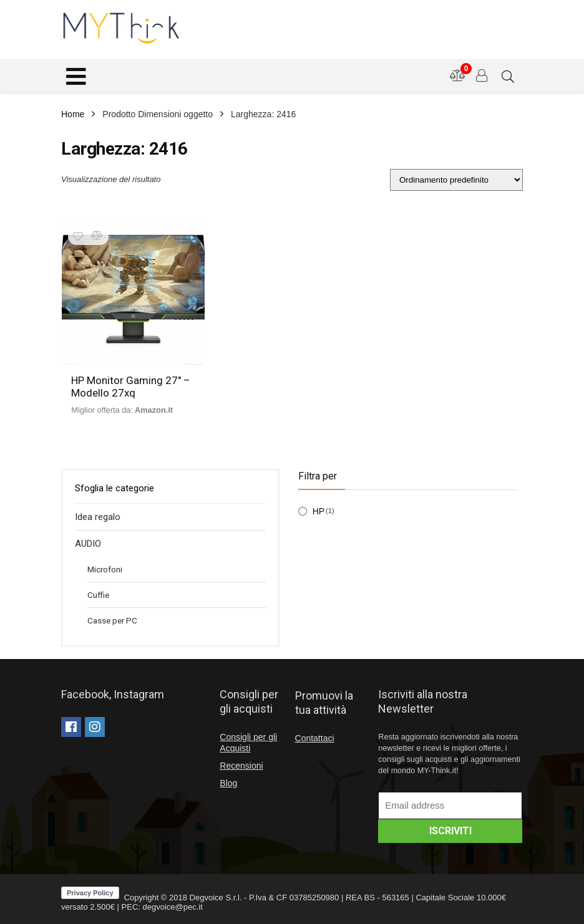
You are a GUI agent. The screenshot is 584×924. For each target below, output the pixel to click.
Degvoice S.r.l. (216, 898)
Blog (228, 783)
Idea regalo (98, 517)
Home (73, 114)
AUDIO (88, 544)
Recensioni (241, 766)
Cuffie (98, 595)
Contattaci (315, 738)
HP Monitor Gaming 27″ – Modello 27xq (131, 387)
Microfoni (105, 569)
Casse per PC (112, 620)
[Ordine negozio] (456, 180)
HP (319, 511)
